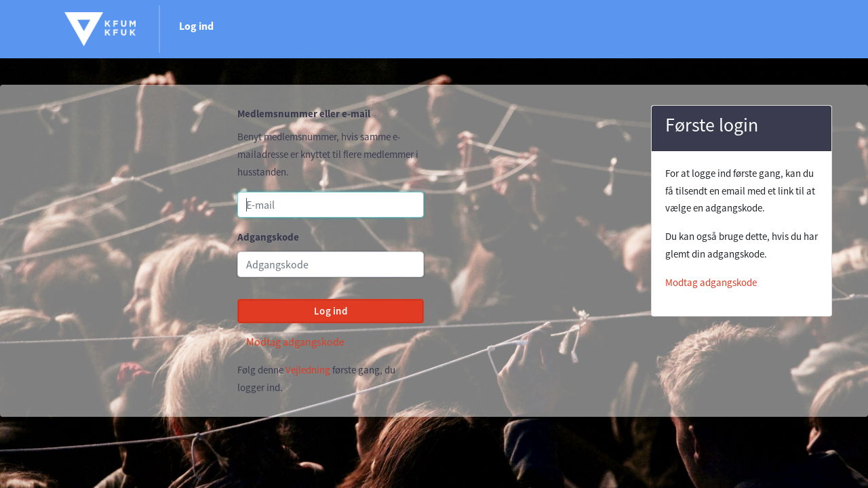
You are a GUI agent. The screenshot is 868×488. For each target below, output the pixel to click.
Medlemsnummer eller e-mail (304, 114)
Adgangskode (268, 237)
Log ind (196, 26)
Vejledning (308, 370)
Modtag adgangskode (295, 342)
